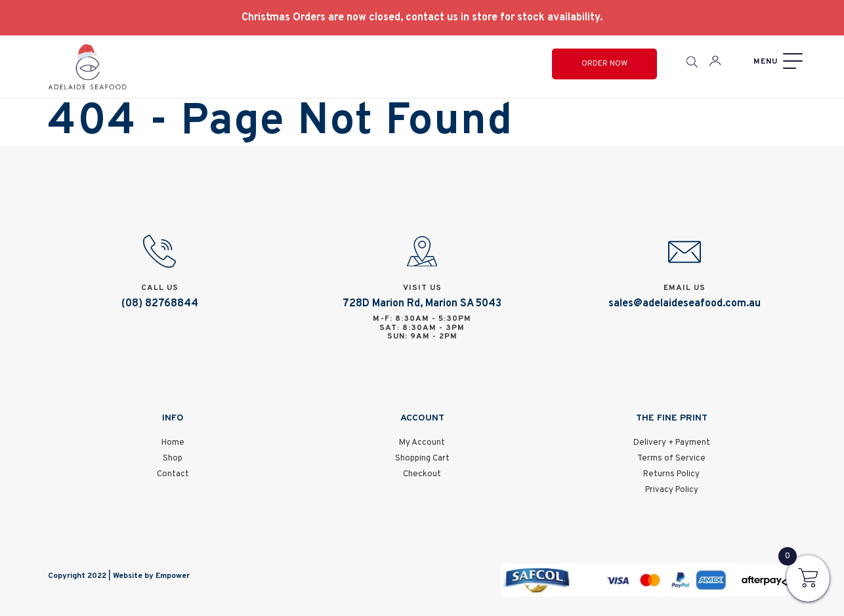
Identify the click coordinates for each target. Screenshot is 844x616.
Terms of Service (671, 459)
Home (173, 443)
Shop (173, 459)
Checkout (422, 474)
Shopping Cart (422, 459)
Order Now (604, 64)
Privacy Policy (672, 490)
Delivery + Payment (672, 443)
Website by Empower (151, 576)
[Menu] (776, 61)
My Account (422, 443)
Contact (173, 474)
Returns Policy (671, 474)
